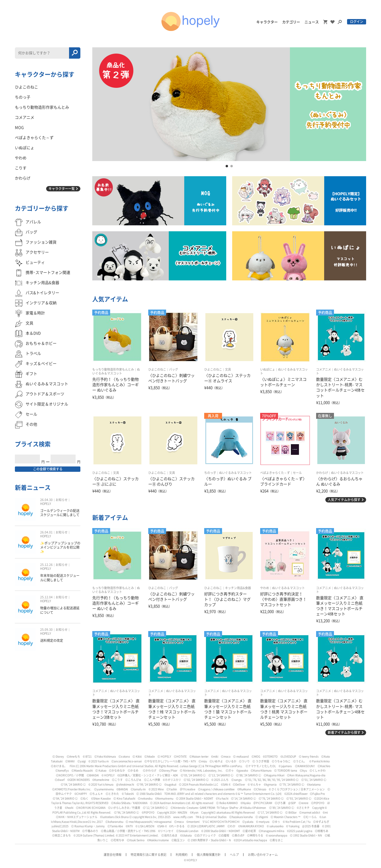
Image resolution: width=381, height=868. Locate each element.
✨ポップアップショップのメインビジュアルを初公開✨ (60, 547)
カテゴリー (291, 22)
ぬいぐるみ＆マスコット (235, 473)
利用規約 (182, 855)
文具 (228, 369)
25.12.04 (46, 597)
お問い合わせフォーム (263, 855)
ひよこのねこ (157, 369)
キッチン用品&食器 (238, 588)
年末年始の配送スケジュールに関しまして (60, 578)
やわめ (265, 588)
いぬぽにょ (268, 369)
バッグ (174, 369)
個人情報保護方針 (209, 855)
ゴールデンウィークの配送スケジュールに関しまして (60, 513)
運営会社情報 (113, 855)
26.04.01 (46, 532)
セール (297, 473)
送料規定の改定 (52, 640)
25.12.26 (46, 565)
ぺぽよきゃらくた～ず (275, 473)
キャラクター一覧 (62, 189)
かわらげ (322, 473)
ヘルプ (234, 855)
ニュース (312, 22)
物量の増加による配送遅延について (60, 610)
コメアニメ (324, 369)
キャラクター (267, 22)
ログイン (357, 22)
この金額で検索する (48, 469)
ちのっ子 (210, 473)
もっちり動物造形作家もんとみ (113, 369)
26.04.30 (46, 500)
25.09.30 (46, 630)
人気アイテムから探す (344, 500)
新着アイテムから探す (344, 732)
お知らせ (62, 500)
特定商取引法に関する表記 (149, 855)
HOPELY (46, 504)
